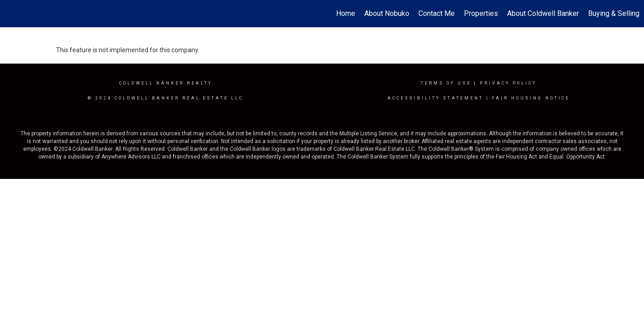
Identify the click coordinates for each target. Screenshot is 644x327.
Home (346, 13)
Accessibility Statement (435, 98)
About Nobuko (387, 13)
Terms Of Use (446, 83)
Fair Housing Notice (531, 98)
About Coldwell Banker (543, 13)
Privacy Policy (508, 83)
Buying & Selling (614, 13)
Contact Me (437, 13)
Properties (481, 13)
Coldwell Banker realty (166, 83)
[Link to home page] (12, 14)
